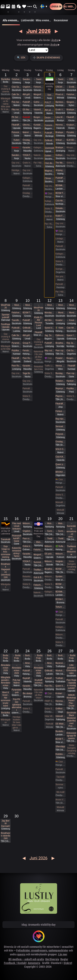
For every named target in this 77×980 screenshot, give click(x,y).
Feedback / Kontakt (15, 963)
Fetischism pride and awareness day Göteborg (38, 585)
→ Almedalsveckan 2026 (17, 669)
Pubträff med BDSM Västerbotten (60, 178)
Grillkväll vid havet (28, 328)
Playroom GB (60, 396)
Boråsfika (6, 79)
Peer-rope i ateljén (28, 539)
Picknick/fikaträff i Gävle (16, 132)
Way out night (49, 351)
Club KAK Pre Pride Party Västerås (60, 457)
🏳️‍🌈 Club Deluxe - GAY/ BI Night (60, 762)
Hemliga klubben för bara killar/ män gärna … (17, 722)
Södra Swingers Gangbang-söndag (71, 163)
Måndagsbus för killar (6, 348)
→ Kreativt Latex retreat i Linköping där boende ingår (71, 320)
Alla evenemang (11, 22)
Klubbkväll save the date (60, 754)
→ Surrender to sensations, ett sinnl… (71, 530)
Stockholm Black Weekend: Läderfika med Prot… (71, 719)
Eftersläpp (60, 747)
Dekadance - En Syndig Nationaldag (60, 208)
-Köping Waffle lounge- (60, 170)
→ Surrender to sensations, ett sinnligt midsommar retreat (49, 531)
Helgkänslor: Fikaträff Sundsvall (60, 561)
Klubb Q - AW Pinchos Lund (38, 321)
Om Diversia (52, 959)
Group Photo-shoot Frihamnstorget (28, 343)
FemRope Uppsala (6, 326)
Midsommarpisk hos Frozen (49, 546)
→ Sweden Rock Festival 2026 (38, 79)
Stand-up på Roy (38, 132)
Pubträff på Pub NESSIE (28, 102)
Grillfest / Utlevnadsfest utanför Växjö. (60, 709)
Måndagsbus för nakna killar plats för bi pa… (6, 104)
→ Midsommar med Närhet (38, 542)
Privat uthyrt (60, 94)
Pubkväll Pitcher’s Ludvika (16, 328)
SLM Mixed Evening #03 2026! (49, 216)
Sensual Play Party (60, 426)
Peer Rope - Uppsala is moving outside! (71, 684)
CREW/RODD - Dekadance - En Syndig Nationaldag (60, 87)
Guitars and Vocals (49, 156)
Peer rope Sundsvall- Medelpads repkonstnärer (60, 351)
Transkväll (6, 539)
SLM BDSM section (71, 140)
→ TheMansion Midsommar (49, 539)
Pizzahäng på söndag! (71, 132)
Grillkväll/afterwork (49, 140)
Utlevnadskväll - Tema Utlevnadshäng (28, 125)
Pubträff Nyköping (49, 678)
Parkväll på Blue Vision (28, 185)
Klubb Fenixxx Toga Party (60, 216)
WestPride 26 (6, 306)
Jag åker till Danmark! (6, 823)
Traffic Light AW (49, 366)
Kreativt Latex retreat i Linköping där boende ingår (60, 320)
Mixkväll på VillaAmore (60, 502)
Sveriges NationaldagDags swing (60, 269)
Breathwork (60, 343)
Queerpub (49, 148)
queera (21, 954)
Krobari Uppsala (60, 693)
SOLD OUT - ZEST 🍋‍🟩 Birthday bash (60, 449)
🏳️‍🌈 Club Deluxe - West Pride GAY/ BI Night (60, 480)
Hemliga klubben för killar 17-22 (16, 170)
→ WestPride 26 (16, 305)
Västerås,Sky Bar (38, 110)
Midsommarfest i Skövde (49, 561)
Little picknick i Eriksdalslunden (71, 669)
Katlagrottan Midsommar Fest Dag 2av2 (60, 627)
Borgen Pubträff (38, 117)
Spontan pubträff (6, 316)
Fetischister (23, 950)
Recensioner (61, 20)
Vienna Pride (60, 366)
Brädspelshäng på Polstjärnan (60, 148)
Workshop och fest (60, 671)
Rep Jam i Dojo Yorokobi (71, 343)
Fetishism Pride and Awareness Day (38, 550)
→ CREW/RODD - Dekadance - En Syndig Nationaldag (71, 79)
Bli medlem (70, 6)
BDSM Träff (60, 193)
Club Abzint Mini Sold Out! (60, 201)
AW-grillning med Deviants (28, 94)
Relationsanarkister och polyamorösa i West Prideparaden (60, 381)
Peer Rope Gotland (28, 358)
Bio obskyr (28, 693)
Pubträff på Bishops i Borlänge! (49, 133)
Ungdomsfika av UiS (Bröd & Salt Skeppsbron (28, 87)
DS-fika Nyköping (28, 110)
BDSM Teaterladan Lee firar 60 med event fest (28, 313)
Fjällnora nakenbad (60, 335)
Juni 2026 (39, 31)
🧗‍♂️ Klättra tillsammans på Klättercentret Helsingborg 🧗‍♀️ (60, 328)
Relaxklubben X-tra (39, 368)
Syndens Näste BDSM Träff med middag (60, 577)
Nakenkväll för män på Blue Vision (38, 155)
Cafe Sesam (16, 94)
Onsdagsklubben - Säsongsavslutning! (60, 442)
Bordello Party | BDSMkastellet (60, 731)
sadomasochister (58, 950)
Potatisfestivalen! (60, 358)
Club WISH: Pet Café (71, 328)
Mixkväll (61, 510)
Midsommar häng (60, 554)
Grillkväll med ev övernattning (49, 671)
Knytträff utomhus (38, 681)
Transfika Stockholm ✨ (16, 320)
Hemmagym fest (60, 701)
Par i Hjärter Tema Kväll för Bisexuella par (49, 224)
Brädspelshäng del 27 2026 (60, 132)
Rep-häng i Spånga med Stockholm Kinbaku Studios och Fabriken (60, 419)
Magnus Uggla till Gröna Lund (49, 171)
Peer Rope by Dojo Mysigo (16, 366)
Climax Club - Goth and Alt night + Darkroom (49, 178)
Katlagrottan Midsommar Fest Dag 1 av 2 (49, 592)
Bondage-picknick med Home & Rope (60, 373)
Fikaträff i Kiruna (71, 117)
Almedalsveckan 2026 (6, 668)
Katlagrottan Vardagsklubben (28, 178)
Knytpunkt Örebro (71, 125)
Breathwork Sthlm (49, 569)
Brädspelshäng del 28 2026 (71, 110)
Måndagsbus (6, 721)
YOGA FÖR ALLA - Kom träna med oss (28, 155)
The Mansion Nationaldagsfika (60, 163)
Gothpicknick (60, 155)
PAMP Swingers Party (49, 701)
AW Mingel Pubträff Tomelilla (49, 320)
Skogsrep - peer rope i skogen (71, 102)
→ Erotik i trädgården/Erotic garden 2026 (71, 87)
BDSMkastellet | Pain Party (60, 185)
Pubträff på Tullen (28, 320)
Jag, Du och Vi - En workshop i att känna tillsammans (49, 335)
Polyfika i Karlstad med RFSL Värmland (16, 351)
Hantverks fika (71, 381)
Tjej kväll (60, 777)
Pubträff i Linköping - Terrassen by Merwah (49, 343)
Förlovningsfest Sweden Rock (38, 87)
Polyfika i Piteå (71, 388)
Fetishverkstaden (16, 79)
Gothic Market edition (38, 102)
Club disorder (49, 163)
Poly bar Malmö (16, 102)
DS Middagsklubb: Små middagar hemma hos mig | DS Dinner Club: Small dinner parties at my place (60, 724)
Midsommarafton (49, 577)
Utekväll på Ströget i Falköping (60, 716)
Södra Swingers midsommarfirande (49, 584)
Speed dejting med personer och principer (49, 328)
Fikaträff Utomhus (16, 125)
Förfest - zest (60, 411)
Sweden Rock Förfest (16, 148)
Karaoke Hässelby (28, 148)
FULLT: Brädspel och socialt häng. (49, 102)
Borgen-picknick (71, 358)
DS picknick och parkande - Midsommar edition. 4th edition (49, 554)
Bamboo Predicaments (60, 102)
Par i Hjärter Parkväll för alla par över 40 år (38, 163)
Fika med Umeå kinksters (16, 110)
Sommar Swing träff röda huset (60, 784)
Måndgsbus (6, 586)
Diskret (68, 963)
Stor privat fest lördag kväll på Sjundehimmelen (60, 277)
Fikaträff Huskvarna (60, 404)
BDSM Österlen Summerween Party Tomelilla (60, 584)
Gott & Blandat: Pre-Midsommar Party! (38, 577)
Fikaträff (39, 332)
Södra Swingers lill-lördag (28, 396)
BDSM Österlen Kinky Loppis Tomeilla (60, 569)
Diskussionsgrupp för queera (71, 736)
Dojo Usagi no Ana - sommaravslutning (6, 552)
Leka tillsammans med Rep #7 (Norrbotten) (60, 117)
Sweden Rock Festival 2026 (28, 79)
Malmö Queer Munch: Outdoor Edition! (28, 132)
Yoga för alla (28, 373)
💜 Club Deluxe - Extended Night (49, 193)
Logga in (56, 6)
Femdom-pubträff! (28, 351)
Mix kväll (60, 792)
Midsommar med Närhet (28, 523)
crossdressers (39, 950)
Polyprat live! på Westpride (60, 434)
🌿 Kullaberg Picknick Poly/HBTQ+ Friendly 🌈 (60, 546)
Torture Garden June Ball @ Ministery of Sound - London (60, 607)
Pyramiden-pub (16, 343)
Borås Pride (6, 657)
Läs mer (63, 954)
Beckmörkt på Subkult (60, 663)
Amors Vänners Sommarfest (60, 800)
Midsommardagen (60, 635)
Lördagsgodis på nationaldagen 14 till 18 (60, 239)
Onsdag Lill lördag (28, 193)
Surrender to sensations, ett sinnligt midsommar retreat (38, 562)
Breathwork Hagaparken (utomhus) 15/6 (6, 571)
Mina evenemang (44, 20)
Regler (64, 959)
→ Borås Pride (17, 657)
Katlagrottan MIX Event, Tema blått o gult (60, 254)
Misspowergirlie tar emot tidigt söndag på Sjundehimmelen (71, 148)
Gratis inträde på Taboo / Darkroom (28, 163)
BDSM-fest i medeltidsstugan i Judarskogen (60, 599)
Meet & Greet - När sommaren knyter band (6, 699)
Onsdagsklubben (28, 140)
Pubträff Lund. (28, 117)
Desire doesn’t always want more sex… (49, 118)
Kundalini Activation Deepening (38, 125)
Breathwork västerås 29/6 (6, 836)
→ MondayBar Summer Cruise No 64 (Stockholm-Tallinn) (60, 313)
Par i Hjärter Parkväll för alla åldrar (60, 292)
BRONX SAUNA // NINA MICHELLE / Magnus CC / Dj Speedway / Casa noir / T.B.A (60, 472)
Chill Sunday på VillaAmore (71, 351)
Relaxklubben (28, 577)
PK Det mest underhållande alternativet (16, 117)
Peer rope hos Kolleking (71, 373)
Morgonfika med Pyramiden (38, 94)
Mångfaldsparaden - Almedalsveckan (6, 681)
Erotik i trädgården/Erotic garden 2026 (60, 110)
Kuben (17, 140)
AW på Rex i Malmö (49, 110)
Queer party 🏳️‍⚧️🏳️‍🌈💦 (60, 464)
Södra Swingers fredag (49, 209)
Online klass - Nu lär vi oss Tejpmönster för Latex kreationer (28, 546)
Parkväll (49, 724)
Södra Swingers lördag (60, 261)
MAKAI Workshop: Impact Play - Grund (71, 700)
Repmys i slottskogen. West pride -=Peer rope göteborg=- (60, 388)
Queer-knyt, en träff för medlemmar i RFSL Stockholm (60, 686)
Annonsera (34, 963)
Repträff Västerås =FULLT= (28, 678)
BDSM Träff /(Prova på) (60, 739)
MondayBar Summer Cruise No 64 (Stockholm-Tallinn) (49, 313)
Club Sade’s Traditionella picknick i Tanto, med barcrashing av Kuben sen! (16, 87)
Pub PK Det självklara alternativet (17, 705)
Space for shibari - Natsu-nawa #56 (71, 335)
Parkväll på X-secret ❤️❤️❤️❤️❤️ (60, 284)
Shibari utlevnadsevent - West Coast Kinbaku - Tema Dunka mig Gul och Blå (60, 140)
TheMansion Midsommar (38, 570)
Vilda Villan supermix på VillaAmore (49, 716)
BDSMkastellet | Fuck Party (60, 592)
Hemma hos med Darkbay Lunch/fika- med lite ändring (60, 125)
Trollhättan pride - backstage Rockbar (60, 678)
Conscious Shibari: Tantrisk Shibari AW (49, 125)
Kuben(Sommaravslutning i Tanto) (16, 552)
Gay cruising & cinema (6, 89)
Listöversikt (28, 20)
